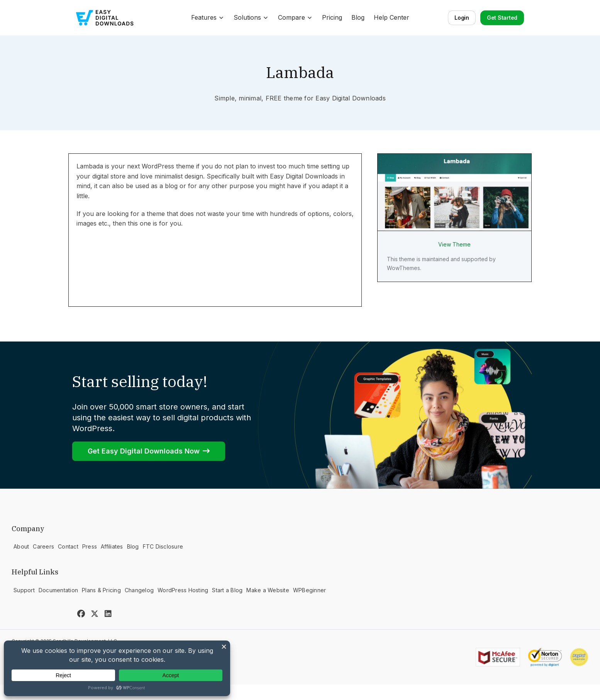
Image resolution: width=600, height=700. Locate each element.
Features (208, 17)
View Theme (454, 245)
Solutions (251, 17)
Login (462, 18)
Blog (358, 17)
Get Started (502, 18)
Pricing (332, 17)
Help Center (392, 17)
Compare (295, 17)
